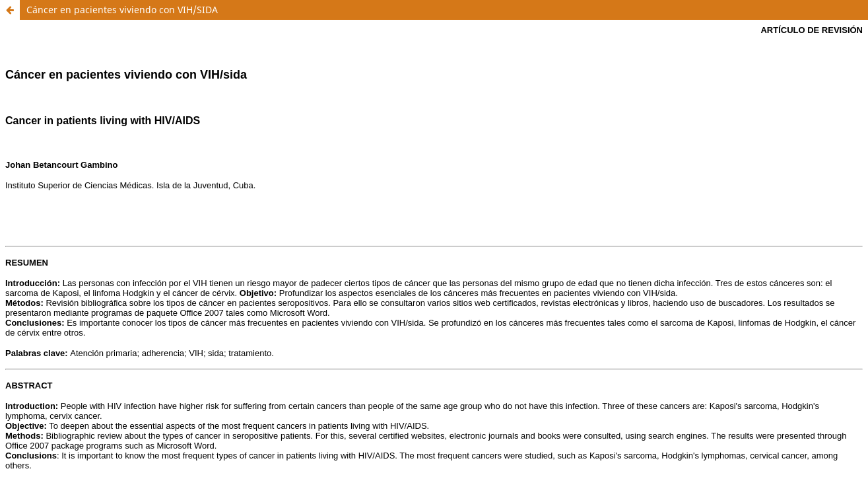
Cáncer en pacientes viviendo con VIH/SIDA (122, 10)
